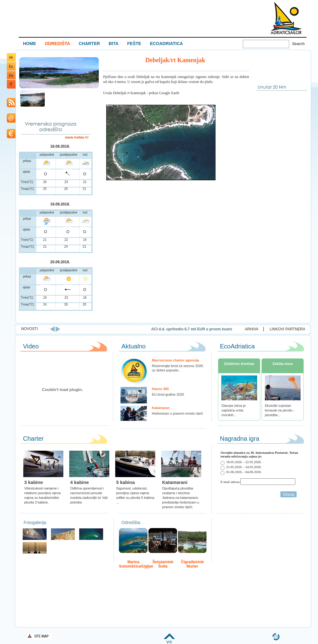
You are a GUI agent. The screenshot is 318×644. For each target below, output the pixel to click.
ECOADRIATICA (166, 44)
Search (298, 44)
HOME (30, 44)
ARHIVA (252, 329)
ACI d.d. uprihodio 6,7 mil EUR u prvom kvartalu (221, 329)
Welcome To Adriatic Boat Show (286, 18)
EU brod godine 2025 (168, 394)
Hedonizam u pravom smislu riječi (177, 413)
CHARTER (89, 44)
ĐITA (114, 44)
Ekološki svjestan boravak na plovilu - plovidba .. (280, 410)
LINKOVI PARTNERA (287, 329)
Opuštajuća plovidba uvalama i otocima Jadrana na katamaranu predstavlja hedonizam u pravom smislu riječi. (181, 498)
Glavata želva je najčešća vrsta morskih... (234, 410)
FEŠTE (134, 44)
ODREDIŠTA (57, 44)
